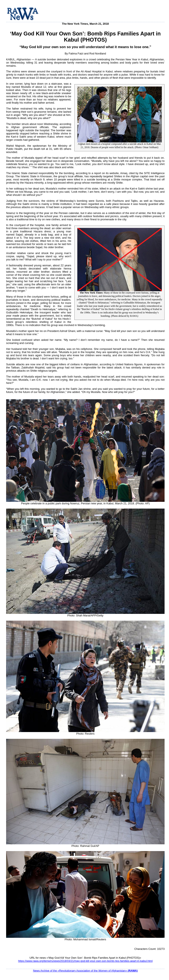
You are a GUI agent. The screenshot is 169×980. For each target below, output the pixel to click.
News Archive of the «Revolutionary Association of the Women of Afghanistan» (85, 971)
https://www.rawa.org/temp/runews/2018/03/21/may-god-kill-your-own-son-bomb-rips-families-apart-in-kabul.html (85, 961)
